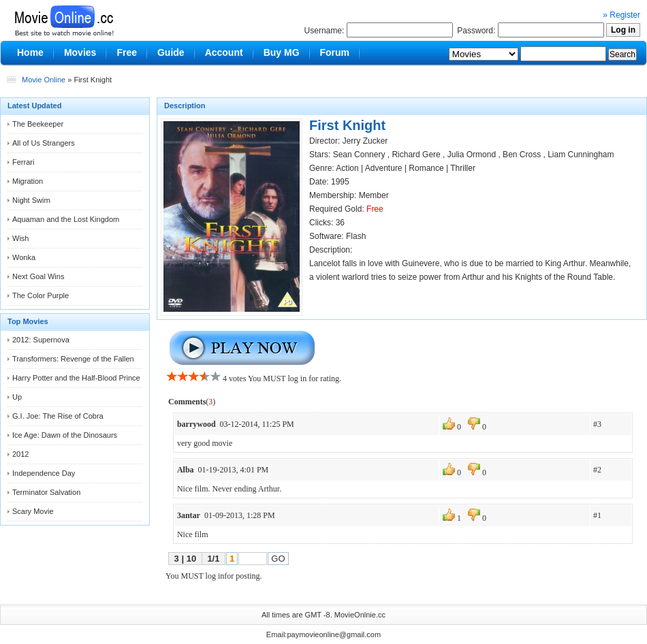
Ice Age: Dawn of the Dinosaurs (65, 435)
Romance (426, 168)
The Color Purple (41, 295)
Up (17, 397)
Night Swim (31, 200)
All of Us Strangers (44, 143)
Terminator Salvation (46, 492)
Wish (20, 238)
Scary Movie (33, 511)
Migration (28, 181)
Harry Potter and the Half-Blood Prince (76, 378)
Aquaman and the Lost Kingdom (66, 219)
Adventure (384, 168)
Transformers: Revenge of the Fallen (73, 359)
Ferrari (23, 162)
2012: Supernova (41, 340)
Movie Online (44, 80)
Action (347, 168)
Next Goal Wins (38, 276)
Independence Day (44, 473)
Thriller (463, 168)
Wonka (24, 257)
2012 (20, 454)
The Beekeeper (38, 124)
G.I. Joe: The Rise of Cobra (58, 416)
